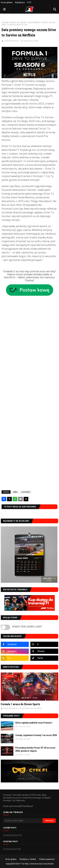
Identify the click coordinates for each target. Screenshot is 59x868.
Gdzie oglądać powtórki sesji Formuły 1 (34, 723)
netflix (15, 492)
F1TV (29, 2)
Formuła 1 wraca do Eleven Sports (20, 704)
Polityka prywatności (47, 859)
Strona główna (7, 2)
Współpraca (20, 2)
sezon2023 (22, 23)
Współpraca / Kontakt (28, 859)
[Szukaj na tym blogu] (23, 821)
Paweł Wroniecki (11, 41)
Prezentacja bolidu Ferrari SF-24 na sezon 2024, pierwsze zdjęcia (35, 749)
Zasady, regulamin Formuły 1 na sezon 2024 (36, 735)
